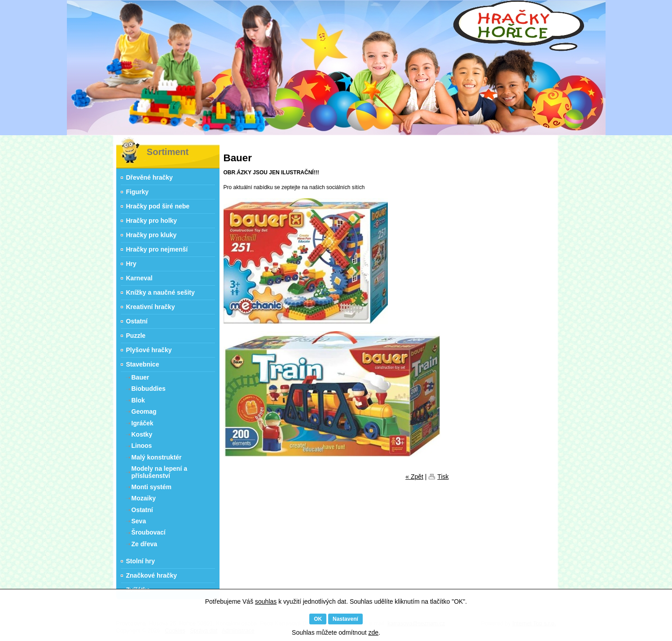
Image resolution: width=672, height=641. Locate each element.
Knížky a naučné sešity (160, 292)
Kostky (142, 434)
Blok (138, 400)
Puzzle (136, 336)
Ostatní (137, 321)
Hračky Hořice (123, 142)
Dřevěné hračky (149, 177)
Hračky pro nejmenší (157, 249)
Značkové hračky (152, 575)
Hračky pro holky (152, 221)
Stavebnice (143, 364)
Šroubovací (149, 532)
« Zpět (414, 477)
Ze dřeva (145, 544)
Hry (131, 264)
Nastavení (345, 619)
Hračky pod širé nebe (158, 206)
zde (373, 632)
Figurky (138, 192)
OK (318, 619)
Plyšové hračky (149, 350)
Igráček (143, 423)
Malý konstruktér (157, 457)
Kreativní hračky (151, 307)
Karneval (139, 278)
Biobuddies (149, 389)
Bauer (141, 377)
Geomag (144, 411)
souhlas (266, 601)
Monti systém (152, 487)
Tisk (443, 477)
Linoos (142, 446)
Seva (139, 521)
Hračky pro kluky (152, 235)
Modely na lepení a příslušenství (159, 472)
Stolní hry (141, 561)
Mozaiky (144, 498)
